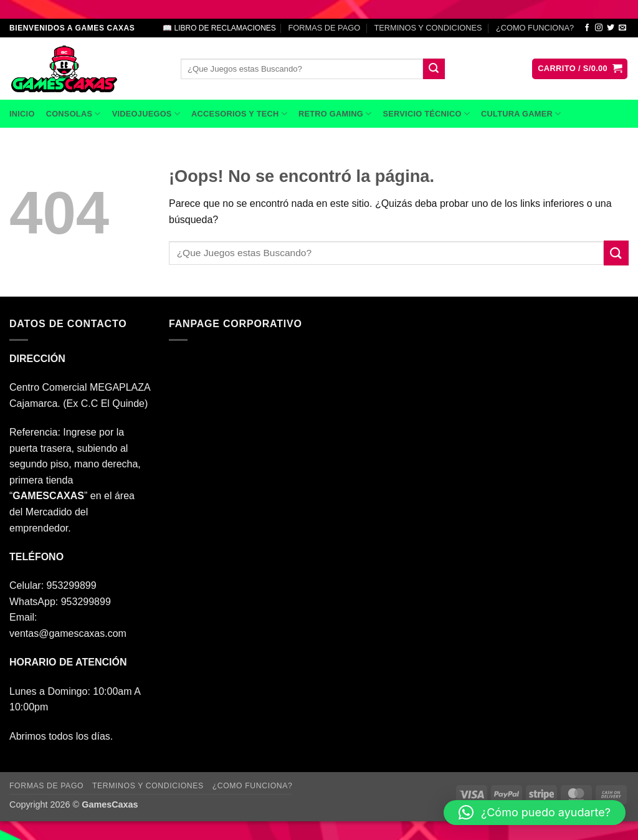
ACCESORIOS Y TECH (239, 114)
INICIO (22, 114)
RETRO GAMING (335, 114)
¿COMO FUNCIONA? (535, 28)
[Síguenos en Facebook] (587, 28)
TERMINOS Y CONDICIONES (428, 28)
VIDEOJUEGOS (146, 114)
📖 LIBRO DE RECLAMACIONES (219, 28)
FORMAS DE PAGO (324, 28)
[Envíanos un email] (622, 28)
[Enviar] (434, 69)
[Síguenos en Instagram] (599, 28)
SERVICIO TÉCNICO (426, 114)
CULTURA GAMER (521, 114)
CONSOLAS (74, 114)
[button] (580, 69)
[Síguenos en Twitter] (611, 28)
